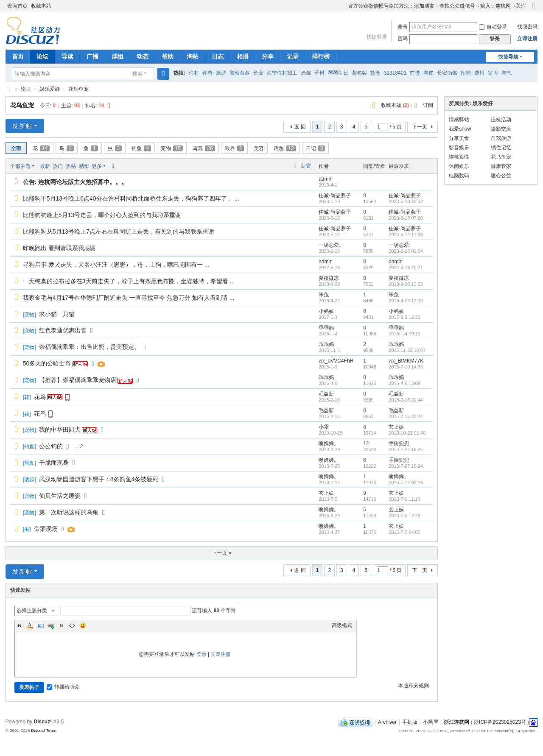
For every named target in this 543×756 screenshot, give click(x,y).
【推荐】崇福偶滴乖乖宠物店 (78, 380)
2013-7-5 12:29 (404, 516)
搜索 (137, 74)
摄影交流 (501, 129)
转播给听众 (63, 687)
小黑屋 (431, 722)
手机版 (410, 722)
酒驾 (306, 73)
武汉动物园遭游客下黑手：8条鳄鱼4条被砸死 (99, 479)
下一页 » (221, 553)
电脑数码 (459, 176)
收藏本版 (395, 105)
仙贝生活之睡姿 (60, 496)
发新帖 (22, 126)
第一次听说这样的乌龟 (69, 512)
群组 (118, 56)
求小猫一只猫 (57, 314)
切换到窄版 (534, 10)
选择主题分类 (32, 611)
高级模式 (342, 625)
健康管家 (501, 166)
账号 (403, 27)
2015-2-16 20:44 (406, 400)
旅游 (221, 73)
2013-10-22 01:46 (407, 433)
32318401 (395, 73)
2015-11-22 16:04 (407, 350)
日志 (218, 56)
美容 (259, 148)
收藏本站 (41, 6)
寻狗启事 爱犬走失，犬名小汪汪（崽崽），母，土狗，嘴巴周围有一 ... (116, 265)
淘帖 (193, 56)
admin (326, 179)
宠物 (172, 148)
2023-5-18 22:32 (406, 201)
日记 (316, 148)
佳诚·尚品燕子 (334, 195)
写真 (204, 148)
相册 (243, 56)
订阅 (428, 105)
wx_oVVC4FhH (336, 361)
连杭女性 (459, 157)
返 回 (300, 127)
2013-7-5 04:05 (404, 532)
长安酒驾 (447, 73)
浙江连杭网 (9, 89)
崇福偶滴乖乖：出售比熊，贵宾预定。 (90, 347)
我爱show (460, 129)
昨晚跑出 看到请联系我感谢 (59, 248)
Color (30, 625)
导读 (67, 56)
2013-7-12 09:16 (406, 483)
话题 (285, 148)
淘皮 (428, 73)
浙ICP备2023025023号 (500, 722)
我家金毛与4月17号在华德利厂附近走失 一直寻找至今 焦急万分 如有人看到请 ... (129, 298)
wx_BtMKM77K (406, 361)
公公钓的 (51, 446)
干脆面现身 (54, 463)
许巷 (207, 73)
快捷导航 (508, 57)
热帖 (71, 166)
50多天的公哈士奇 (47, 363)
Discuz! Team (44, 730)
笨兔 (324, 295)
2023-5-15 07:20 (406, 218)
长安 (258, 73)
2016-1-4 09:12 (404, 334)
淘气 (507, 73)
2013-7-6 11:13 (404, 499)
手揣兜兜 (399, 444)
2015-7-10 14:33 (406, 367)
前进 (415, 73)
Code (72, 625)
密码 (403, 39)
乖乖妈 (326, 328)
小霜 (324, 427)
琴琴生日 (338, 73)
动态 (143, 56)
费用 (479, 73)
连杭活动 (501, 120)
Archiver (387, 722)
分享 (268, 56)
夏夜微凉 (329, 278)
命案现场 (46, 529)
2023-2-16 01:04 (406, 251)
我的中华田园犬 (60, 430)
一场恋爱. (329, 245)
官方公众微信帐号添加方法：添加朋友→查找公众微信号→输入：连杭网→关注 (437, 6)
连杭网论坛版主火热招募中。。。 (83, 182)
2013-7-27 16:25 (406, 449)
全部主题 (20, 166)
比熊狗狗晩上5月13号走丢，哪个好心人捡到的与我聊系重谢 (102, 215)
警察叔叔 (240, 73)
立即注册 (527, 39)
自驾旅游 (501, 138)
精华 (84, 166)
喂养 (235, 148)
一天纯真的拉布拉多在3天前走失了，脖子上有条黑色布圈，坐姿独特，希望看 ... (129, 281)
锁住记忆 (501, 148)
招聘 (466, 73)
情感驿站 (459, 120)
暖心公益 (501, 176)
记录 (293, 56)
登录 (202, 654)
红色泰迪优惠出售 (63, 330)
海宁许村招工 (282, 73)
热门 (58, 166)
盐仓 (375, 73)
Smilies (83, 625)
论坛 (42, 56)
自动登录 (493, 27)
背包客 (359, 73)
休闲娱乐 (459, 166)
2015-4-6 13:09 (404, 383)
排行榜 (321, 56)
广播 (92, 56)
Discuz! (43, 722)
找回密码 (527, 27)
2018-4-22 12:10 (406, 301)
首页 (18, 56)
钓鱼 (141, 148)
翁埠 (493, 73)
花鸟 (40, 397)
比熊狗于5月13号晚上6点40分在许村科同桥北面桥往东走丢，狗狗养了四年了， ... (131, 198)
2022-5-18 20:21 (406, 268)
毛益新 (326, 394)
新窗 (306, 166)
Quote (62, 625)
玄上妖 (396, 427)
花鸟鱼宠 (78, 89)
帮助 (168, 56)
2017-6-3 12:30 (404, 317)
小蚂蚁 (326, 311)
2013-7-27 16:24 (406, 466)
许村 (194, 73)
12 (366, 444)
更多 (97, 166)
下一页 (420, 127)
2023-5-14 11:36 (406, 234)
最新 (45, 166)
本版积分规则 (414, 686)
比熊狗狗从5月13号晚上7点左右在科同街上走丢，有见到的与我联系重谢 (119, 232)
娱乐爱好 (50, 89)
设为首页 (17, 6)
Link (51, 625)
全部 (16, 148)
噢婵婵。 (329, 444)
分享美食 (459, 138)
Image (40, 625)
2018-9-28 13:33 (406, 284)
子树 (319, 73)
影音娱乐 (459, 148)
